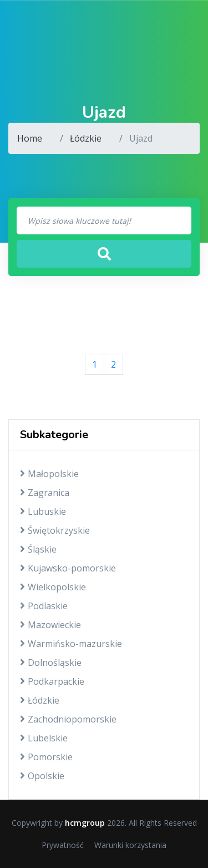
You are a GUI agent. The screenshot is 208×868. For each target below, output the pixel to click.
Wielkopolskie (53, 587)
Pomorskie (46, 757)
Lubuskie (43, 511)
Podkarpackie (52, 681)
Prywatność (63, 845)
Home (30, 138)
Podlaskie (44, 606)
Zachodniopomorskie (68, 719)
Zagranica (45, 493)
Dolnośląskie (51, 663)
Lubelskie (44, 738)
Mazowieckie (50, 625)
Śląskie (38, 549)
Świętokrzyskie (55, 530)
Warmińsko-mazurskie (71, 644)
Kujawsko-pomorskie (68, 568)
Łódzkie (86, 138)
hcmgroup (85, 823)
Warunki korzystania (130, 845)
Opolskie (42, 776)
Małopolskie (49, 474)
